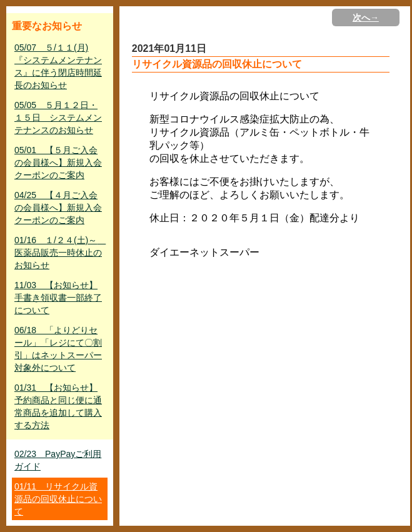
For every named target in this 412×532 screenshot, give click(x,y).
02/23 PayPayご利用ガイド (58, 460)
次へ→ (366, 18)
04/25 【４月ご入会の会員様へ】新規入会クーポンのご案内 (58, 208)
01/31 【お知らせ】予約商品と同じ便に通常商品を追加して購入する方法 (58, 406)
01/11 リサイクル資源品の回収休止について (58, 499)
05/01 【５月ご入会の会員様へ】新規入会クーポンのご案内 (58, 163)
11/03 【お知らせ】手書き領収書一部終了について (58, 298)
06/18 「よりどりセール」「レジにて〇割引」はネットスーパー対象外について (58, 349)
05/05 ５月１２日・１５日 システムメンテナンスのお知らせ (58, 118)
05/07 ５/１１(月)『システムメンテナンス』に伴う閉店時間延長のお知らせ (58, 66)
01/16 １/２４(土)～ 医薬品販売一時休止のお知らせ (60, 253)
